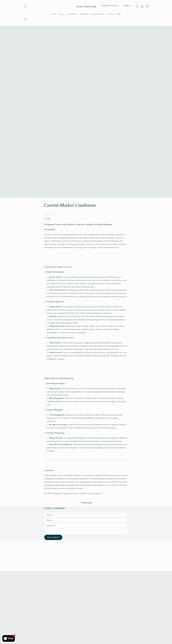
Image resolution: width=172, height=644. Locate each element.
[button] (25, 6)
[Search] (25, 19)
